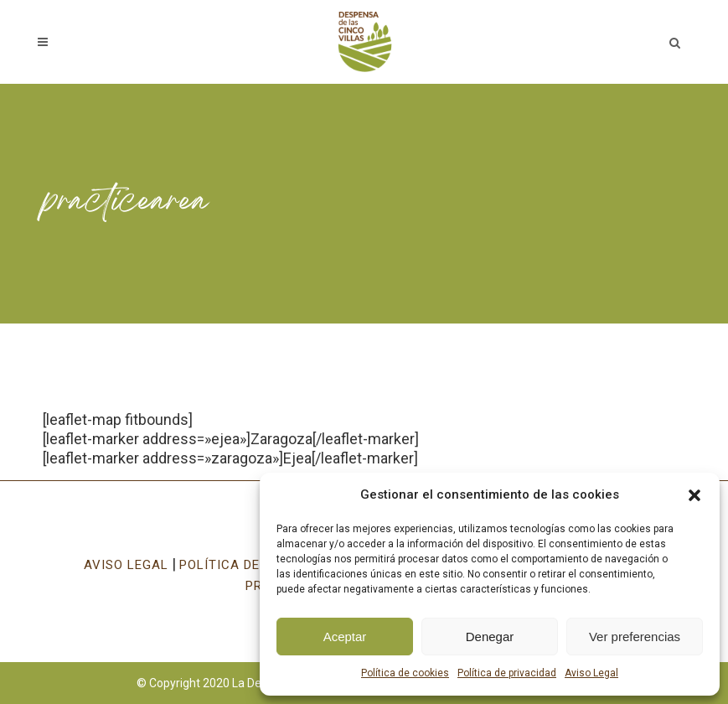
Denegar (490, 637)
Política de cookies (405, 673)
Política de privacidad (507, 673)
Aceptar (345, 637)
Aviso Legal (591, 673)
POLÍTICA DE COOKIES (250, 565)
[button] (694, 495)
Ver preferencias (635, 637)
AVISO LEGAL (126, 565)
